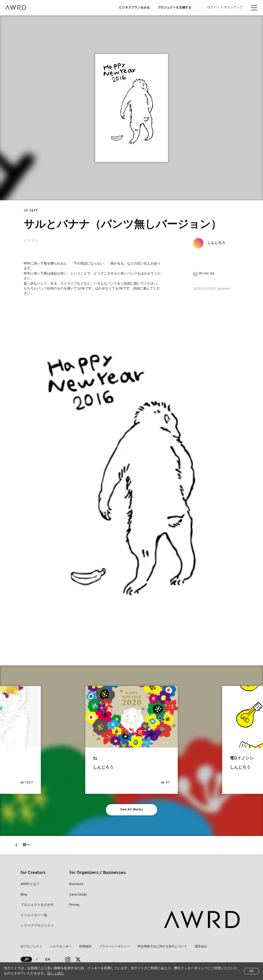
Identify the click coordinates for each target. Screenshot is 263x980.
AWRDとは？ (30, 884)
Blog (24, 895)
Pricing (74, 905)
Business (76, 884)
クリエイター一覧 (34, 916)
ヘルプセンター (61, 947)
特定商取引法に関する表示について (162, 947)
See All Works (132, 810)
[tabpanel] (132, 108)
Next (259, 740)
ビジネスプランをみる (134, 8)
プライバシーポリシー (115, 947)
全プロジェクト (31, 947)
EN (48, 960)
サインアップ (233, 7)
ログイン (213, 7)
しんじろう (216, 243)
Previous (4, 740)
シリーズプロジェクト (37, 926)
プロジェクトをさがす (37, 905)
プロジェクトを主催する (174, 8)
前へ (26, 845)
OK (251, 971)
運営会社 (201, 947)
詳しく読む (56, 974)
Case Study (78, 895)
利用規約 (85, 947)
